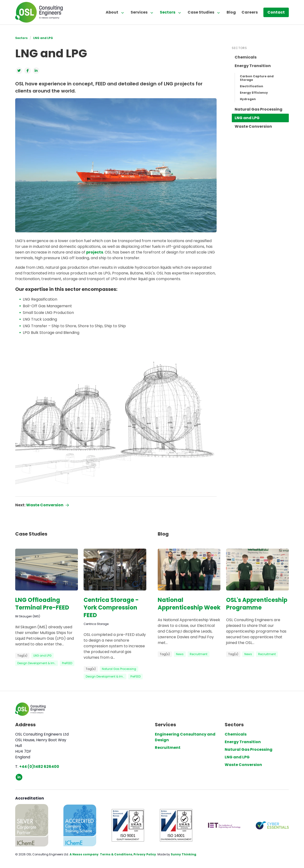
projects (95, 252)
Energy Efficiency (254, 93)
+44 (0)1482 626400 (39, 767)
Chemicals (246, 57)
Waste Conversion (253, 126)
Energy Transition (253, 66)
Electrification (252, 86)
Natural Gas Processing (259, 109)
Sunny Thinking (183, 854)
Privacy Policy (145, 854)
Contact (276, 12)
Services (139, 12)
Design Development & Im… (37, 663)
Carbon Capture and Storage (257, 78)
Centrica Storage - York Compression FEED (111, 607)
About (112, 12)
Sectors (168, 12)
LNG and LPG (43, 38)
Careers (250, 12)
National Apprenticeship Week (189, 604)
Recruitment (199, 654)
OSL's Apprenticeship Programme (257, 604)
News (180, 654)
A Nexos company (84, 854)
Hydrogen (248, 99)
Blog (231, 12)
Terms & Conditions (116, 854)
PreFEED (67, 663)
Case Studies (201, 12)
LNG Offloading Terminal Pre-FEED (42, 604)
